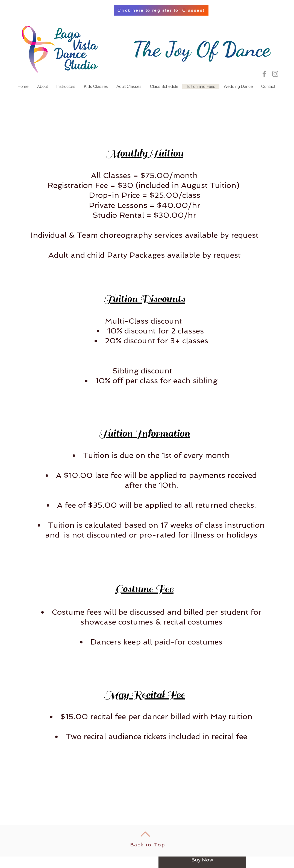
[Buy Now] (202, 860)
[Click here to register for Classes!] (161, 10)
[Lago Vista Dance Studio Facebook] (264, 74)
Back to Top (148, 845)
